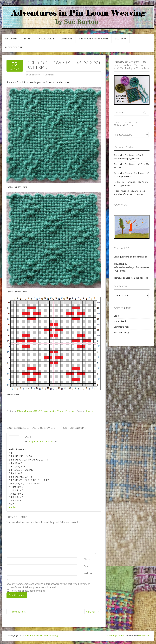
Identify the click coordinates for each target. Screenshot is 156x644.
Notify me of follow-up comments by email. (33, 587)
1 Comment (49, 75)
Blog (27, 39)
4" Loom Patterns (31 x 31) (29, 411)
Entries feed (120, 321)
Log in (117, 316)
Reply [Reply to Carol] (13, 507)
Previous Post (17, 612)
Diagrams (66, 39)
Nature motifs (50, 411)
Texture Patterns (66, 411)
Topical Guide (45, 39)
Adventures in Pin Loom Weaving (41, 636)
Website (88, 573)
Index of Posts (14, 47)
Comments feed (122, 327)
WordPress (144, 636)
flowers (89, 411)
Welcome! (11, 39)
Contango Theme (116, 636)
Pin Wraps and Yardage (94, 39)
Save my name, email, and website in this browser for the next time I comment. (48, 584)
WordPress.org (121, 332)
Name (87, 559)
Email (87, 566)
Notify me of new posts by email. (28, 591)
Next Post (93, 612)
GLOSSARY (120, 39)
